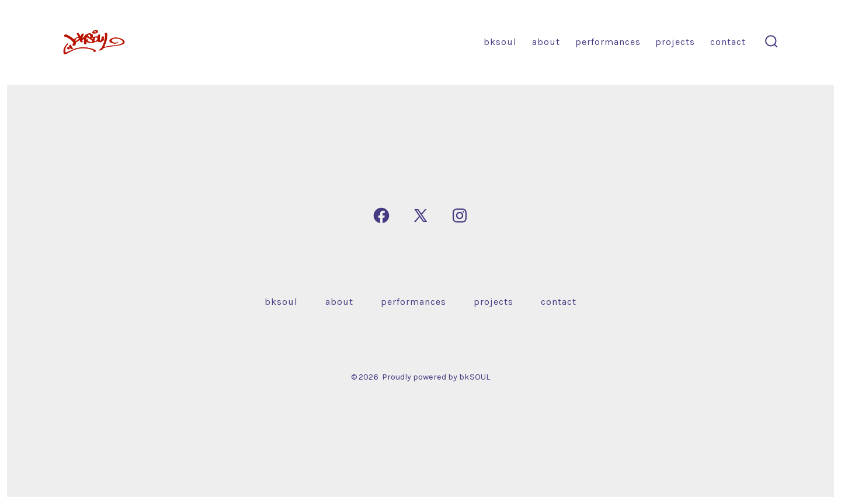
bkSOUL (500, 42)
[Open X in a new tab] (420, 215)
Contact (728, 42)
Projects (675, 42)
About (546, 42)
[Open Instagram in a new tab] (460, 215)
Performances (608, 42)
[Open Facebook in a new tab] (381, 215)
